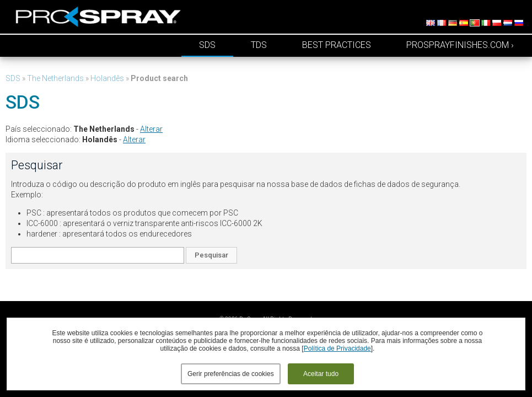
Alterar (151, 129)
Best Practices (337, 45)
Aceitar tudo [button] (321, 374)
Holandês (107, 78)
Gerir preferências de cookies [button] (231, 374)
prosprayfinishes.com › (460, 45)
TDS (259, 45)
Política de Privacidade (337, 348)
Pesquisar (211, 255)
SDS (207, 45)
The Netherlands (55, 78)
